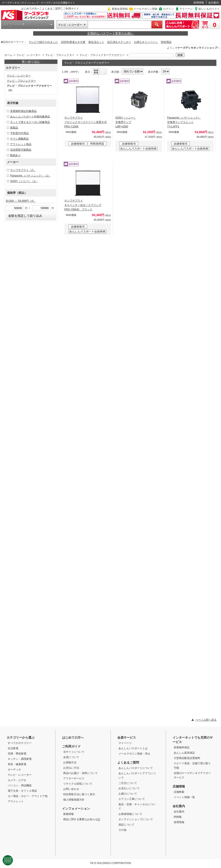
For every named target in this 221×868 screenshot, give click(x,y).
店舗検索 (179, 792)
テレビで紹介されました (43, 42)
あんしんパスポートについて (136, 768)
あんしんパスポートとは (133, 748)
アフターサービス (74, 778)
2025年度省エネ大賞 (73, 42)
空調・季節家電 (17, 754)
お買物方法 (70, 762)
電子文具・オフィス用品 (22, 791)
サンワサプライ (23, 170)
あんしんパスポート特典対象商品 (30, 117)
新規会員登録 (120, 9)
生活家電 (13, 748)
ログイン (168, 9)
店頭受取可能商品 (21, 150)
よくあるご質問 (51, 9)
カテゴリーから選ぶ (15, 25)
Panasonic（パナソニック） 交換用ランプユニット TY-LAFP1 (184, 122)
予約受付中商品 (19, 133)
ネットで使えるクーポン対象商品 (30, 122)
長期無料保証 (182, 747)
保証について (126, 825)
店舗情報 (179, 786)
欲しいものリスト (209, 9)
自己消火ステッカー (119, 42)
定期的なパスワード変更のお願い (110, 33)
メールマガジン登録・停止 (134, 754)
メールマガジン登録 (145, 9)
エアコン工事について (132, 799)
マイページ (186, 9)
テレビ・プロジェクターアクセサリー (102, 55)
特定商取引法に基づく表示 (79, 794)
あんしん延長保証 (184, 753)
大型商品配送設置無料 (187, 758)
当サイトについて (74, 752)
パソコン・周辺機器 (20, 785)
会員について (71, 757)
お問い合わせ (71, 789)
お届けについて (128, 794)
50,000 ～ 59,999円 (21, 201)
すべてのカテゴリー (20, 743)
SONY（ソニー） (24, 181)
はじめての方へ (30, 9)
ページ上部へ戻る (206, 720)
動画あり (15, 155)
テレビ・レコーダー (70, 25)
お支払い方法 (71, 768)
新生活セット (96, 42)
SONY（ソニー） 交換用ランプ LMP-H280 (126, 122)
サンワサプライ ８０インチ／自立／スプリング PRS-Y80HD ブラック (83, 205)
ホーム (8, 55)
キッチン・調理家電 (20, 759)
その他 (122, 830)
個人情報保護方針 (74, 800)
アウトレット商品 (21, 144)
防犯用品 (166, 42)
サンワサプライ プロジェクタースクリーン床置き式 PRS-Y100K (86, 122)
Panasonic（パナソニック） (30, 176)
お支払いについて (129, 788)
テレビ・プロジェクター (60, 55)
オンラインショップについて (136, 819)
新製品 (14, 128)
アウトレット (16, 801)
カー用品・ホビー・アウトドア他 (28, 796)
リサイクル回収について (78, 784)
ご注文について (128, 783)
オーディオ (14, 770)
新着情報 (69, 814)
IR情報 (178, 817)
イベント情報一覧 (184, 797)
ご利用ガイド (71, 9)
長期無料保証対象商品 (23, 111)
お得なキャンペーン (146, 42)
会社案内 (213, 3)
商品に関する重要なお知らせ (82, 819)
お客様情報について (130, 814)
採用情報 (199, 3)
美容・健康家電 (17, 764)
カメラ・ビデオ (17, 780)
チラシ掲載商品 (19, 139)
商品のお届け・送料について (80, 773)
